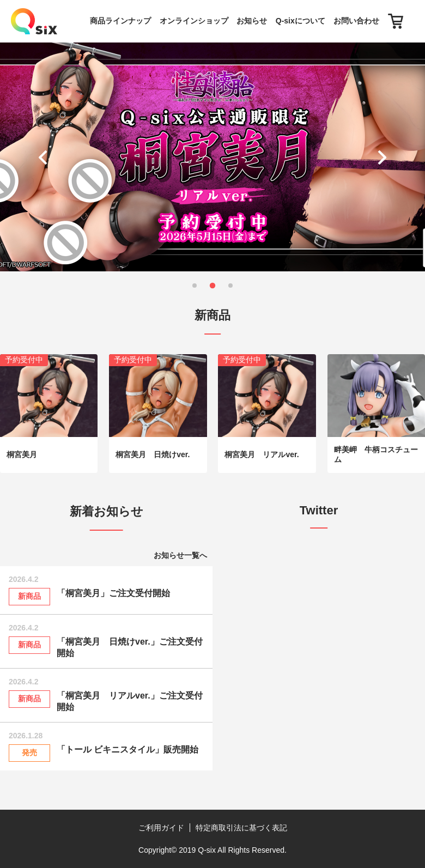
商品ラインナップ (120, 21)
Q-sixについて (300, 21)
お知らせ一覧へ (180, 555)
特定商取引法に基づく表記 (241, 828)
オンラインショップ (194, 21)
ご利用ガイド (161, 828)
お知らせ (252, 21)
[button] (45, 157)
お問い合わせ (356, 21)
